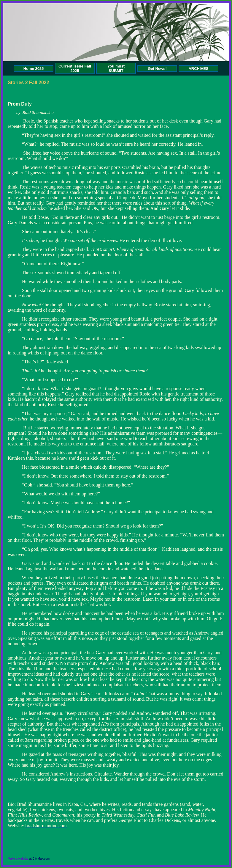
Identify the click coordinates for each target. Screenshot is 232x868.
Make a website (18, 859)
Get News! (157, 69)
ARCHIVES (198, 69)
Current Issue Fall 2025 (75, 68)
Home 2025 (34, 69)
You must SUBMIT (116, 68)
